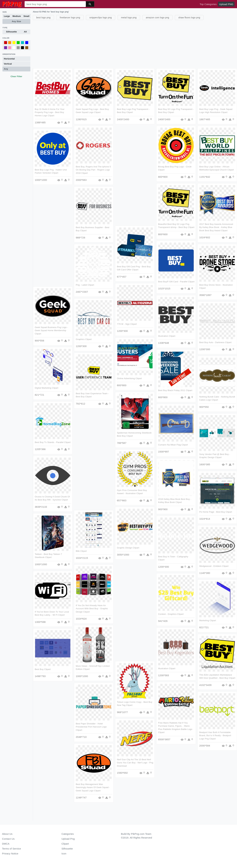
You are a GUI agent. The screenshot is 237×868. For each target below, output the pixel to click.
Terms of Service (12, 849)
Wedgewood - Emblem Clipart (214, 566)
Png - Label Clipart (101, 285)
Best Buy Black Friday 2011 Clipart (175, 391)
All (25, 32)
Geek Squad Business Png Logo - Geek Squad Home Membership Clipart (51, 330)
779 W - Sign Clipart (127, 324)
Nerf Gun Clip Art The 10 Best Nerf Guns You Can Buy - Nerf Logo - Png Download (135, 763)
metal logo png (129, 18)
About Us (7, 834)
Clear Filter (16, 76)
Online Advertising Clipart (129, 378)
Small (26, 16)
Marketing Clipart (207, 620)
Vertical (8, 64)
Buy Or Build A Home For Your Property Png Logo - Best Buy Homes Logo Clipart (50, 112)
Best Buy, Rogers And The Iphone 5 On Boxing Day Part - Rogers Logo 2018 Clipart (93, 170)
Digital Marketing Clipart (47, 388)
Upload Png (68, 839)
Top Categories (208, 4)
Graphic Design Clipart (128, 548)
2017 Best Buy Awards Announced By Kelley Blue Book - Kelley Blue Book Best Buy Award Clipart (216, 227)
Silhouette (11, 32)
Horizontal (9, 59)
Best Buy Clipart (67, 669)
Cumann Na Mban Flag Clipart (173, 445)
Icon (64, 854)
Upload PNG (226, 4)
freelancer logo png (70, 18)
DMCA (6, 844)
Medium (17, 16)
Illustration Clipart (167, 336)
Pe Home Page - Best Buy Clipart (216, 512)
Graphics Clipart (84, 340)
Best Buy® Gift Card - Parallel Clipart (160, 282)
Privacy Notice (10, 854)
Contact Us (8, 839)
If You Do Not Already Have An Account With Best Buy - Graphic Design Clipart (84, 609)
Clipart (65, 844)
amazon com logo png (157, 18)
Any (6, 69)
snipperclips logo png (101, 18)
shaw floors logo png (189, 18)
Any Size (16, 21)
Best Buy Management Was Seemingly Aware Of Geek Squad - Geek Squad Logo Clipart (85, 788)
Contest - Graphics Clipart (171, 614)
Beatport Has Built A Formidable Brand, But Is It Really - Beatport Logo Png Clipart (215, 735)
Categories (68, 834)
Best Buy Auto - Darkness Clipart (215, 342)
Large (7, 16)
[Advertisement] (131, 44)
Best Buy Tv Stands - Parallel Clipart (53, 442)
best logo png (43, 18)
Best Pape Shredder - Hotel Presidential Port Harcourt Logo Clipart (83, 727)
